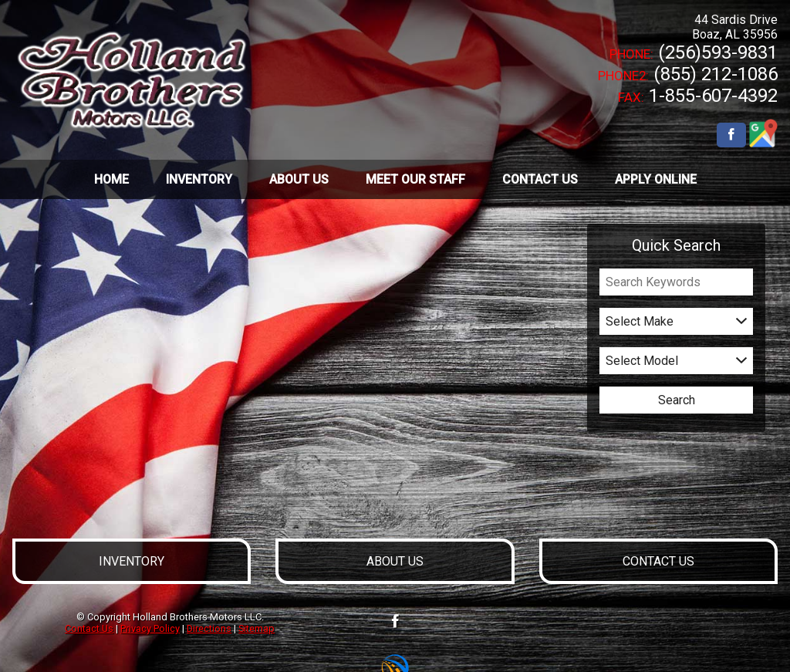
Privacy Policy (150, 628)
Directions (209, 628)
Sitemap (257, 628)
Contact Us (89, 628)
